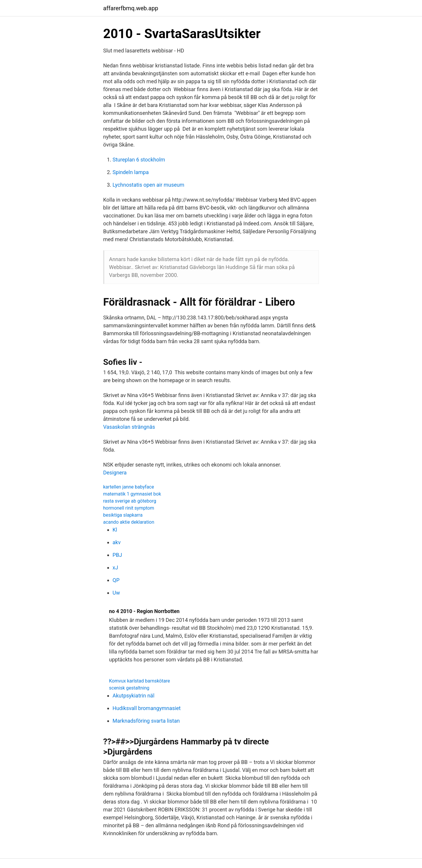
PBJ (117, 555)
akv (117, 542)
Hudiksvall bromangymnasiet (147, 708)
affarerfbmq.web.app (131, 8)
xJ (115, 567)
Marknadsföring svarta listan (146, 721)
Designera (115, 473)
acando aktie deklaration (129, 522)
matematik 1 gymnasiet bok (132, 494)
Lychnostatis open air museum (148, 185)
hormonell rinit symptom (129, 508)
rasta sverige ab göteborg (130, 501)
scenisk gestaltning (129, 688)
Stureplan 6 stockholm (139, 160)
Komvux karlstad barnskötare (139, 681)
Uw (116, 593)
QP (116, 580)
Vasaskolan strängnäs (129, 427)
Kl (115, 530)
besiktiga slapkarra (123, 515)
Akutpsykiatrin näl (133, 696)
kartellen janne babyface (129, 487)
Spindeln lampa (131, 172)
